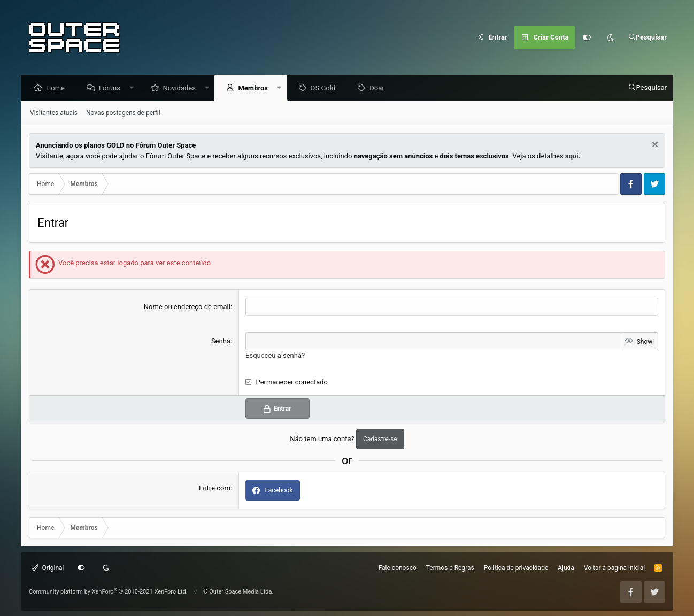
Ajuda (566, 568)
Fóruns (112, 88)
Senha (221, 341)
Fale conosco (398, 568)
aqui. (573, 156)
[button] (134, 88)
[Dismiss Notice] (654, 146)
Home (58, 88)
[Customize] (587, 37)
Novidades (182, 88)
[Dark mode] (611, 37)
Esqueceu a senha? (275, 355)
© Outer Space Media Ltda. (238, 592)
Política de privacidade (516, 568)
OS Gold (326, 88)
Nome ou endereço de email (187, 307)
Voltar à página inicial (614, 568)
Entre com (215, 488)
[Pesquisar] (648, 37)
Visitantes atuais (54, 113)
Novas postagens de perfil (123, 113)
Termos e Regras (450, 568)
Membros (256, 88)
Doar (379, 88)
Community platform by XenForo (108, 592)
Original (48, 568)
